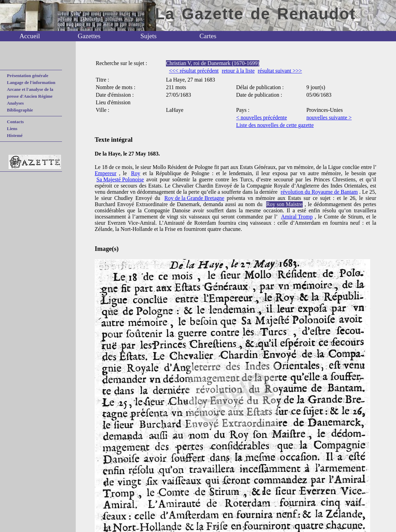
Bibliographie (20, 110)
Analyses (15, 103)
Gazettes (89, 36)
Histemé (15, 135)
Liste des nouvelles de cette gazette (275, 125)
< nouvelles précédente (262, 118)
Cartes (208, 36)
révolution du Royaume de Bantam (319, 192)
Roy (136, 173)
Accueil (30, 36)
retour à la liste (238, 71)
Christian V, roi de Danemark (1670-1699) (213, 63)
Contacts (15, 122)
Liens (12, 129)
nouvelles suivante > (329, 118)
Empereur (106, 173)
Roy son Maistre (284, 204)
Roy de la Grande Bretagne (194, 198)
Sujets (149, 36)
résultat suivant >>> (280, 71)
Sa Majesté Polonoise (120, 179)
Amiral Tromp (297, 217)
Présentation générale (28, 76)
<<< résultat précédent (194, 71)
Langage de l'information (31, 82)
